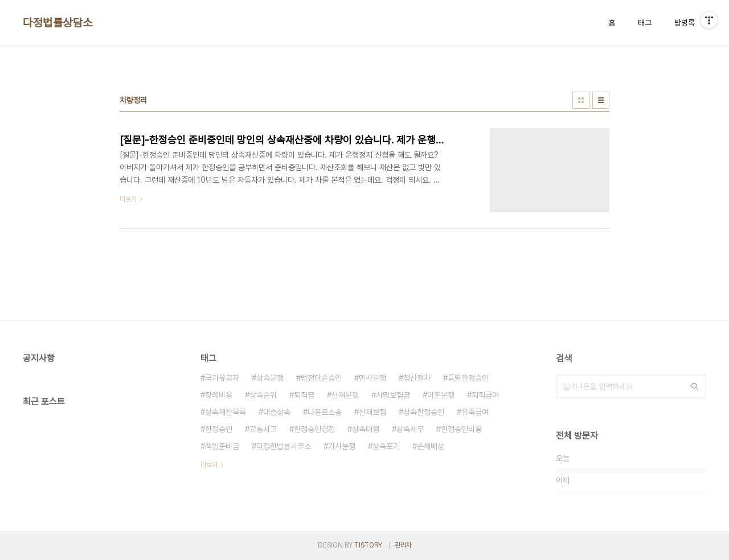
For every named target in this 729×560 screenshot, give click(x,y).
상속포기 (386, 446)
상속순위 (263, 395)
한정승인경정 (314, 429)
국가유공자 (222, 378)
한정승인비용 (461, 429)
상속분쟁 (270, 378)
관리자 (403, 545)
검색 (695, 386)
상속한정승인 (424, 412)
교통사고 (263, 429)
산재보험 (372, 412)
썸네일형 (581, 100)
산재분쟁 (345, 395)
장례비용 (219, 395)
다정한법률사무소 (284, 446)
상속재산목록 (226, 412)
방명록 (685, 23)
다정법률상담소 (58, 23)
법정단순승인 (321, 378)
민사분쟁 (372, 378)
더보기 (209, 465)
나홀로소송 (325, 412)
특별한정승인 (468, 378)
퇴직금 (304, 395)
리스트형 (601, 100)
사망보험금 (393, 395)
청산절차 (417, 378)
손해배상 (431, 446)
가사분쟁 (342, 446)
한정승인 (219, 429)
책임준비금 (222, 446)
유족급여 (475, 412)
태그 (645, 23)
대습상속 (277, 412)
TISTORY (368, 545)
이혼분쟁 (441, 395)
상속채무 (410, 429)
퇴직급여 (485, 395)
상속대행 (366, 429)
